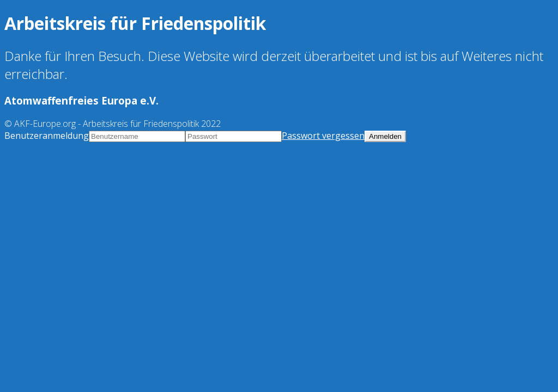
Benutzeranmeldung (47, 136)
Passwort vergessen (323, 136)
